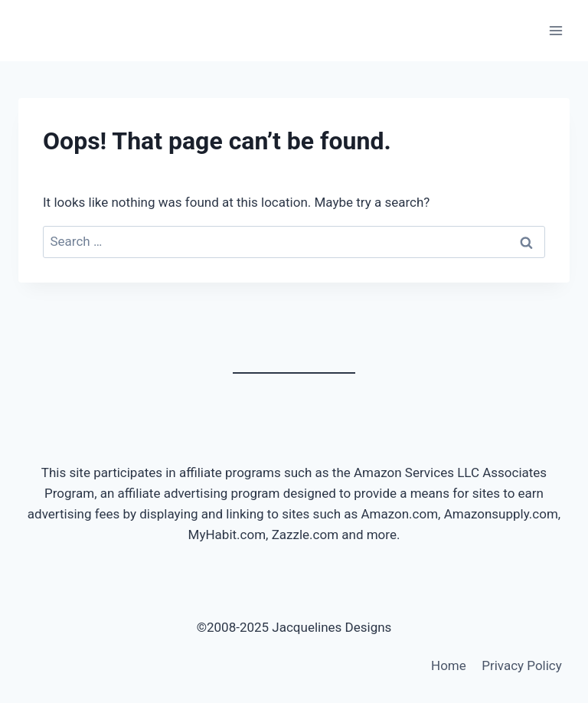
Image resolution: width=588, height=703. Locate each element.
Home (449, 665)
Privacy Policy (522, 665)
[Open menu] (555, 30)
